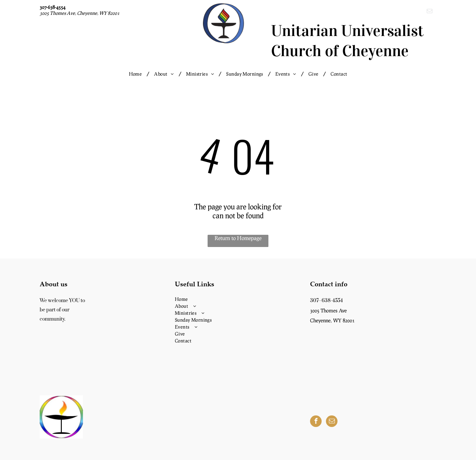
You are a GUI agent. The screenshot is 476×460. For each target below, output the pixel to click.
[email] (430, 12)
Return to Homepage (238, 238)
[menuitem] (137, 74)
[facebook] (316, 422)
